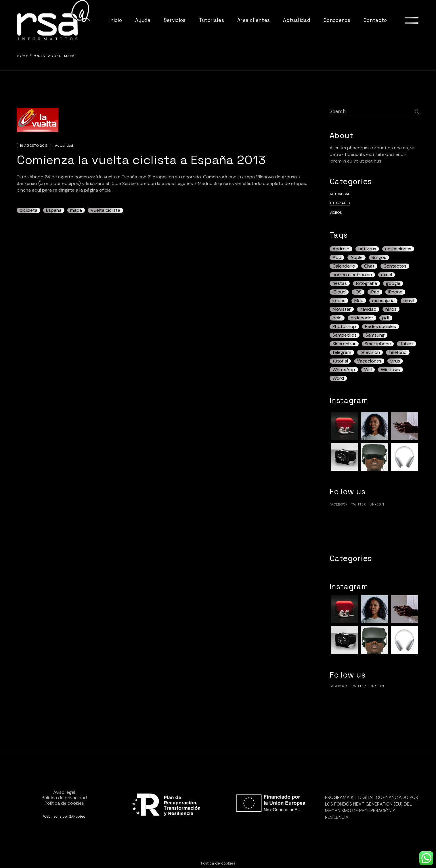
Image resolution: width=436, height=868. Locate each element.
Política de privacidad (64, 798)
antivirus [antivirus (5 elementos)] (367, 249)
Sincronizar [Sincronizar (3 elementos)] (344, 344)
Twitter (358, 504)
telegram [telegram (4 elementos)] (342, 352)
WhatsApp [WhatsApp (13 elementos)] (344, 370)
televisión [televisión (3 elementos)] (370, 352)
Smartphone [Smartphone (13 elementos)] (378, 344)
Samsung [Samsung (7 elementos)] (375, 335)
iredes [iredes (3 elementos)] (339, 301)
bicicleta (28, 210)
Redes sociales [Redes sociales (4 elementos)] (380, 327)
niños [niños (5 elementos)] (391, 309)
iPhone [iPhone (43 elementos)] (395, 292)
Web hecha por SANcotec (64, 817)
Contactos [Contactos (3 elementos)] (395, 266)
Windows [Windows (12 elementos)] (390, 370)
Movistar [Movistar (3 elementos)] (342, 309)
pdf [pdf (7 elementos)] (386, 318)
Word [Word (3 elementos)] (338, 378)
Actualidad (64, 146)
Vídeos (336, 213)
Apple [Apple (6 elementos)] (356, 257)
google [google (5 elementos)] (393, 283)
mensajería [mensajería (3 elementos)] (383, 301)
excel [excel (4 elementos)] (387, 275)
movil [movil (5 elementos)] (409, 301)
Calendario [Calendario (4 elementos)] (344, 266)
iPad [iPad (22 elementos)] (375, 292)
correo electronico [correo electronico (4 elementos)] (352, 275)
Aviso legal (64, 792)
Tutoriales (340, 203)
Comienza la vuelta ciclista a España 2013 (141, 160)
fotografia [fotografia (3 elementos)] (366, 283)
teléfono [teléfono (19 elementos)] (398, 352)
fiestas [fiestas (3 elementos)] (340, 283)
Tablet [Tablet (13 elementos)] (407, 344)
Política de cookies (64, 803)
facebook (339, 504)
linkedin (377, 504)
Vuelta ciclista (105, 210)
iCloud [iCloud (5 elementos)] (339, 292)
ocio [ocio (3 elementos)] (337, 318)
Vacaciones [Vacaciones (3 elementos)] (369, 361)
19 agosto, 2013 (34, 146)
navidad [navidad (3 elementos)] (368, 309)
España (54, 210)
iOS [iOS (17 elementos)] (358, 292)
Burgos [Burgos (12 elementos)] (379, 257)
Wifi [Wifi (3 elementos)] (368, 370)
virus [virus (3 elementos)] (395, 361)
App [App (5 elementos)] (337, 257)
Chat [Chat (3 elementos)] (369, 266)
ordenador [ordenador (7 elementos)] (362, 318)
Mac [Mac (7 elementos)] (359, 301)
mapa (76, 210)
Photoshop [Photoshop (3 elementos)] (344, 327)
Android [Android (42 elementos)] (341, 249)
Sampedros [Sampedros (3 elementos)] (345, 335)
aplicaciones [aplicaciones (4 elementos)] (398, 249)
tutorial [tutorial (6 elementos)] (340, 361)
